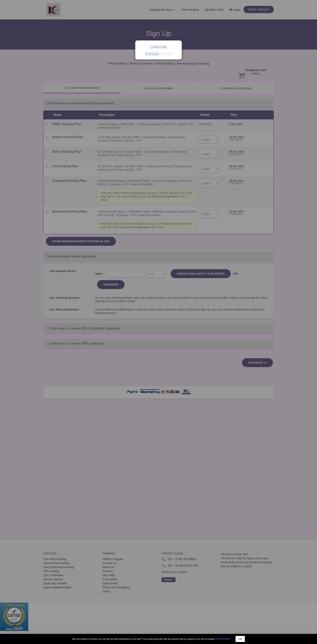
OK (240, 639)
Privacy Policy (223, 639)
